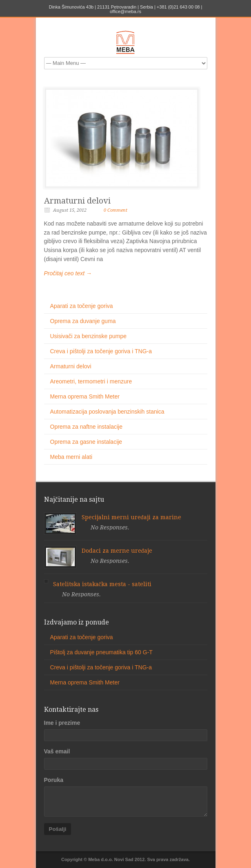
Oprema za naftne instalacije (86, 427)
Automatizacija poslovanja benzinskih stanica (107, 412)
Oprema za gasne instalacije (86, 442)
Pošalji (58, 829)
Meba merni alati (71, 457)
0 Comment (116, 210)
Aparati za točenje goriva (82, 306)
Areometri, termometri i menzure (91, 381)
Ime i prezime (62, 723)
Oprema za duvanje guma (83, 321)
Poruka (54, 780)
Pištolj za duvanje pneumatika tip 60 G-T (101, 652)
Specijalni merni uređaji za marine (131, 517)
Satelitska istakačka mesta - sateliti (102, 584)
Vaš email (57, 751)
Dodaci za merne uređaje (117, 551)
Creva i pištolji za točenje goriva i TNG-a (101, 351)
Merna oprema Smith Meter (85, 396)
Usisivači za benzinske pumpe (89, 336)
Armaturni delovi (77, 201)
